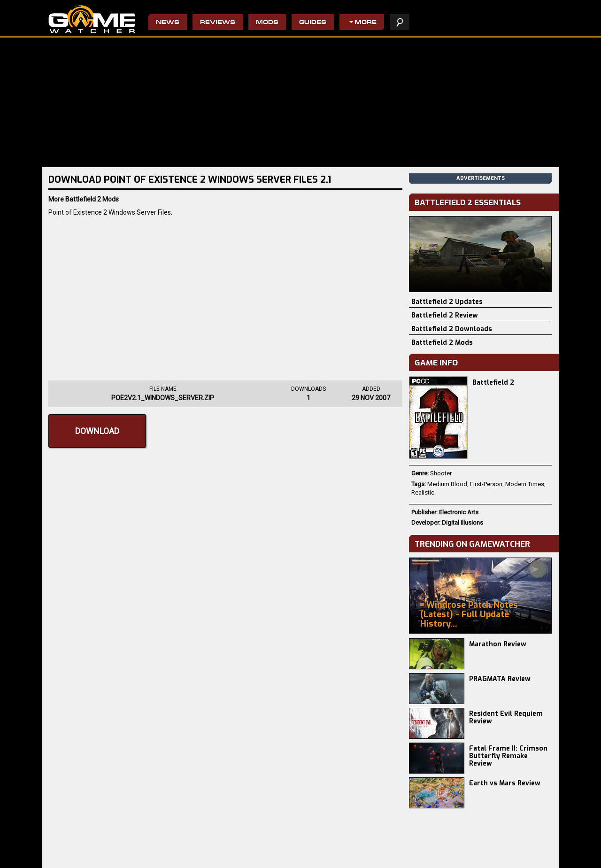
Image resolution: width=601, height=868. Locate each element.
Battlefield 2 (493, 383)
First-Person (486, 484)
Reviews (218, 23)
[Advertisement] (225, 296)
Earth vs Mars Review (505, 783)
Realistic (423, 492)
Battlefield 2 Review (445, 315)
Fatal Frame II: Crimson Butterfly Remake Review (508, 756)
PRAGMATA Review (500, 679)
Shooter (441, 473)
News (168, 23)
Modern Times (525, 484)
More (366, 23)
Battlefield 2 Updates (447, 302)
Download (97, 431)
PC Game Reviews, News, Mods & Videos (92, 19)
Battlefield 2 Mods (442, 343)
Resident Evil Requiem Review (506, 717)
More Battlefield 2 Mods (84, 199)
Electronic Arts (459, 512)
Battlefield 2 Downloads (452, 329)
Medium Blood (447, 484)
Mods (267, 23)
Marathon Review (498, 644)
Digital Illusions (462, 523)
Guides (313, 23)
